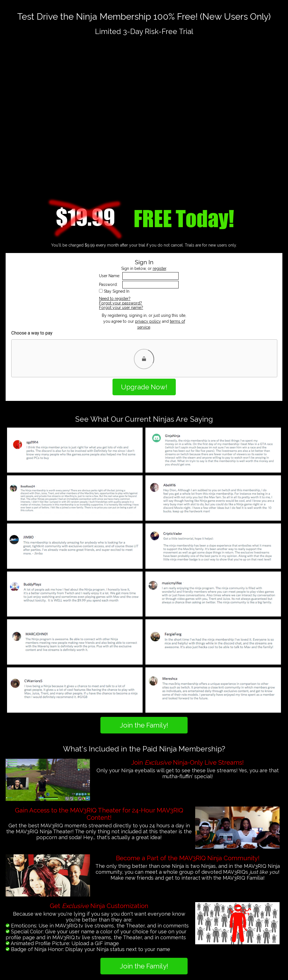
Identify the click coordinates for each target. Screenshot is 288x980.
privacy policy (148, 321)
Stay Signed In (117, 291)
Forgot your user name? (121, 308)
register (159, 268)
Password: (108, 284)
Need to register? (115, 299)
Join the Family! (144, 725)
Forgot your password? (121, 303)
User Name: (110, 276)
